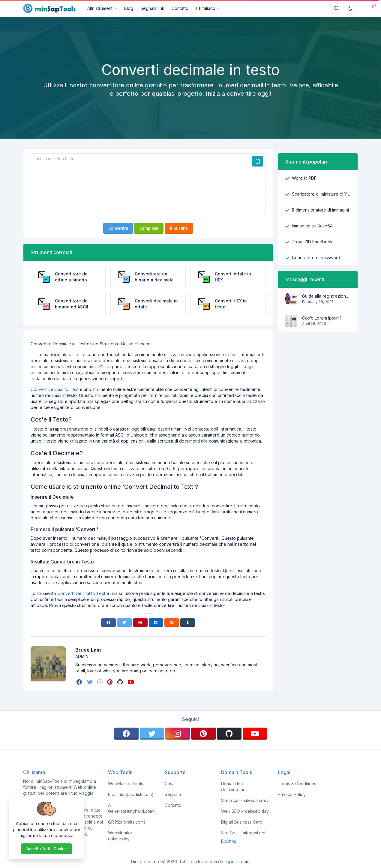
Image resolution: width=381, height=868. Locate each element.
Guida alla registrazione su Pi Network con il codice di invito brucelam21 (326, 296)
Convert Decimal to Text (55, 389)
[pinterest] (110, 682)
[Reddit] (172, 623)
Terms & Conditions (297, 784)
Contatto (180, 8)
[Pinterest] (140, 623)
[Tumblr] (188, 623)
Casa (170, 784)
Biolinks (229, 841)
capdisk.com (237, 862)
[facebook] (80, 682)
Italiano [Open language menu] (205, 8)
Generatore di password (316, 258)
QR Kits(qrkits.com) (127, 822)
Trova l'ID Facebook (312, 242)
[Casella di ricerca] (337, 8)
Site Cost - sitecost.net (243, 833)
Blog (129, 8)
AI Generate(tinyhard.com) (132, 808)
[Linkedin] (156, 623)
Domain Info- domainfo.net (234, 787)
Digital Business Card (242, 822)
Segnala (173, 794)
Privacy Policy (292, 794)
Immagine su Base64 (312, 226)
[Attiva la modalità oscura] (350, 8)
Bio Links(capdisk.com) (131, 794)
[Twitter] (124, 623)
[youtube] (131, 682)
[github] (121, 682)
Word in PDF (304, 178)
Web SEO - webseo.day (245, 811)
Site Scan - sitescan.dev (245, 800)
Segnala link (152, 8)
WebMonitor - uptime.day (122, 836)
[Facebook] (108, 623)
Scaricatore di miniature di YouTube (321, 194)
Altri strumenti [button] (100, 8)
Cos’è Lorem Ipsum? (322, 318)
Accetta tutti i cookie (46, 849)
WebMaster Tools (126, 784)
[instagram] (100, 682)
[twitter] (90, 682)
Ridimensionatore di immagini (320, 210)
